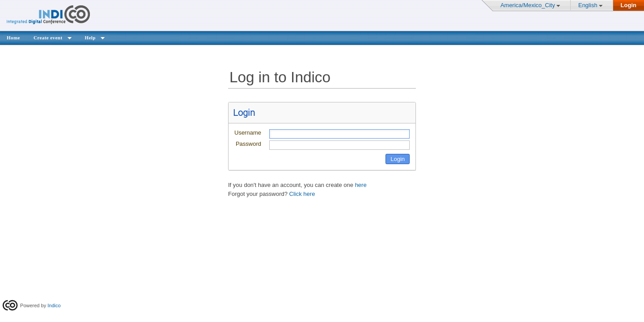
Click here (302, 194)
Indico (54, 305)
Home (13, 38)
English (588, 5)
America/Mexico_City (528, 5)
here (361, 185)
